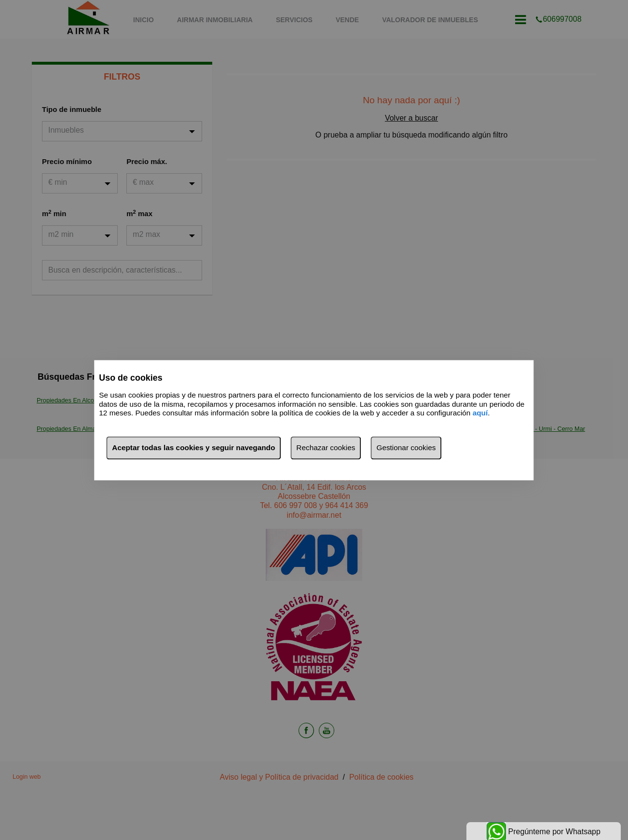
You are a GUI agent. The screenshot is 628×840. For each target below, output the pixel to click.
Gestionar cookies (406, 448)
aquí (480, 413)
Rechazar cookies (326, 448)
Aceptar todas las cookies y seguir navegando (193, 448)
